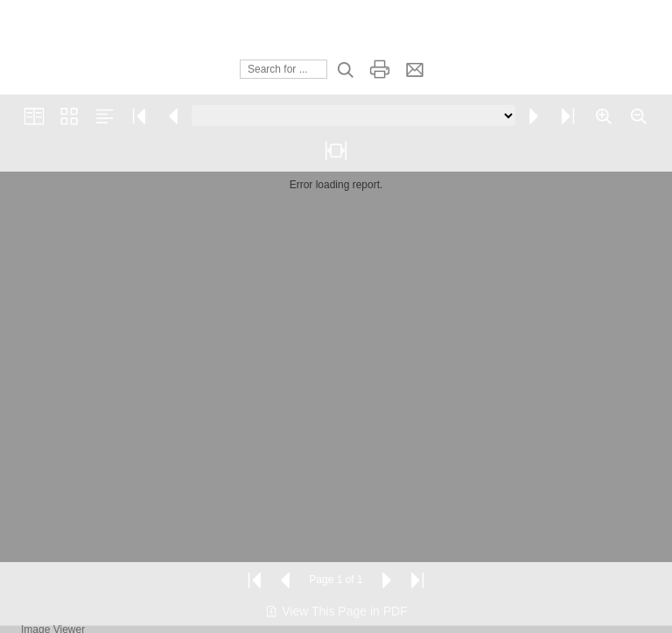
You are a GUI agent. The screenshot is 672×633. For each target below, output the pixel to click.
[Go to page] (353, 116)
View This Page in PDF (336, 611)
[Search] (283, 69)
